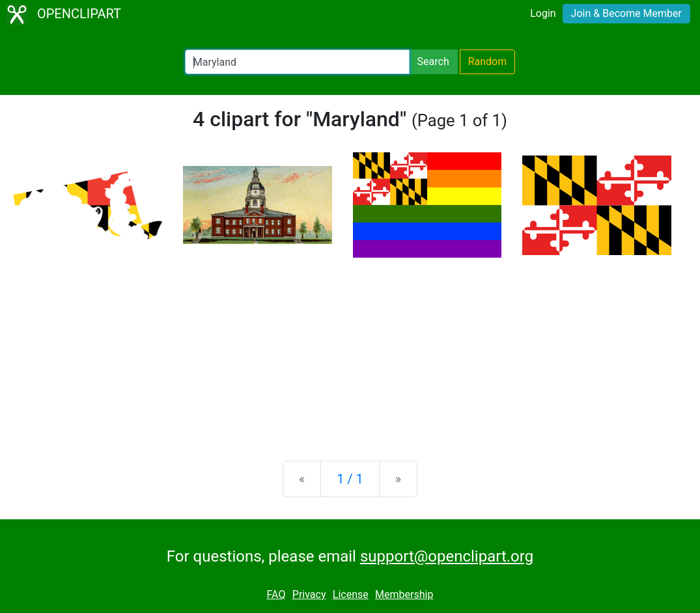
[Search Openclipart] (297, 62)
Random (488, 61)
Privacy (309, 594)
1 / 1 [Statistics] (350, 479)
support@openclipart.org (447, 556)
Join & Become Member (626, 13)
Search (433, 61)
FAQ (276, 594)
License (351, 594)
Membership (404, 594)
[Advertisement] (350, 349)
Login (543, 13)
